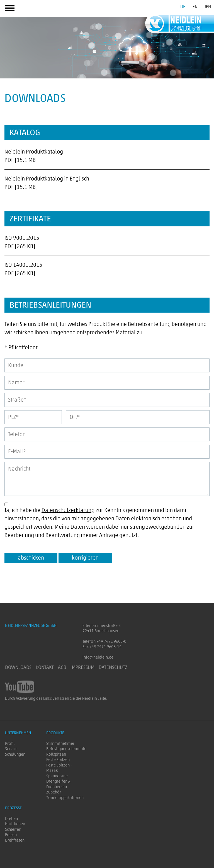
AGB (62, 667)
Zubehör (54, 792)
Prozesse (13, 808)
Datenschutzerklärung (68, 510)
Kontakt (45, 667)
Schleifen (13, 829)
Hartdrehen (15, 824)
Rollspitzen (56, 754)
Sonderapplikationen (65, 798)
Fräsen (11, 835)
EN (195, 7)
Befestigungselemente (66, 749)
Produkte (55, 733)
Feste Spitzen (58, 760)
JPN (208, 7)
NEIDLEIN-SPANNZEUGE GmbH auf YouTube (20, 687)
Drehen (11, 819)
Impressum (82, 667)
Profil (10, 744)
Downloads (18, 667)
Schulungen (15, 754)
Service (11, 749)
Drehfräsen (15, 840)
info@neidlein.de (98, 657)
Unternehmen (18, 733)
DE (183, 7)
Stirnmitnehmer (60, 744)
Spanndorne (57, 776)
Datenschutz (113, 667)
